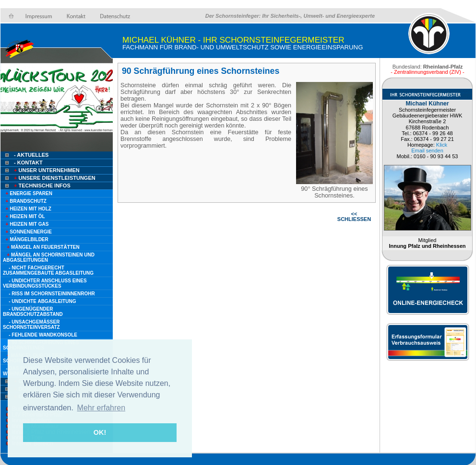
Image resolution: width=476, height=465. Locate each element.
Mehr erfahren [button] (101, 408)
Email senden (427, 151)
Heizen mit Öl (24, 216)
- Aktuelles (30, 155)
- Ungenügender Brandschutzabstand (33, 312)
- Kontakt (28, 163)
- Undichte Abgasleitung (42, 301)
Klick (442, 145)
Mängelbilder (26, 239)
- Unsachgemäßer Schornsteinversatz (31, 325)
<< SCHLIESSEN (354, 216)
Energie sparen (28, 193)
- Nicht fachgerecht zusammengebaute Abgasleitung (48, 270)
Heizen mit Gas (26, 224)
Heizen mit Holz (27, 209)
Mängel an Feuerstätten (41, 247)
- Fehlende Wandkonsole (43, 335)
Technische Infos (42, 186)
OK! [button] (100, 432)
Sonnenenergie (27, 232)
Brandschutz (25, 201)
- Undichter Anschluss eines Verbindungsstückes (45, 283)
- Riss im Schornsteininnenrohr (52, 294)
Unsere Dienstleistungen (54, 178)
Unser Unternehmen (46, 170)
